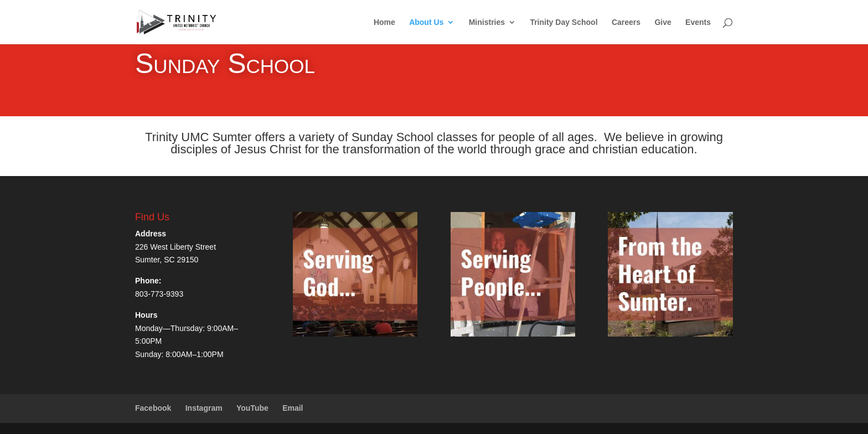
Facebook (153, 408)
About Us (426, 22)
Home (384, 22)
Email (293, 408)
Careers (626, 22)
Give (663, 22)
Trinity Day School (564, 22)
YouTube (252, 408)
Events (698, 22)
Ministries (487, 22)
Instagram (204, 408)
